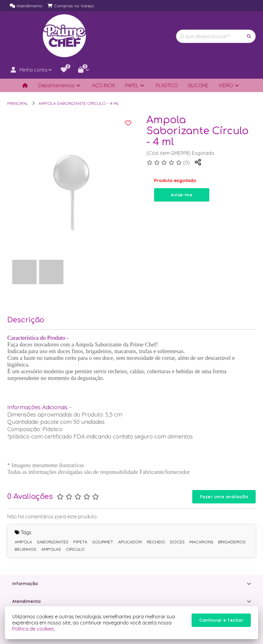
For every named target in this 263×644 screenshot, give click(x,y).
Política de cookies (33, 629)
